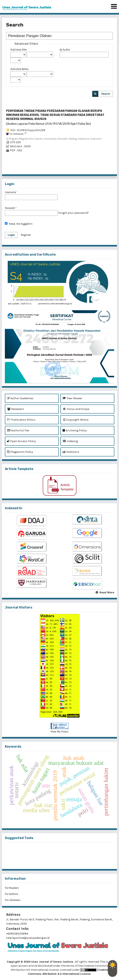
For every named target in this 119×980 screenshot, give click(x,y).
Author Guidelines (20, 398)
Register (26, 235)
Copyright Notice (75, 420)
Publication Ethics (21, 420)
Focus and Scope (76, 409)
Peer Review (72, 398)
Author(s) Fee (18, 430)
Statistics (71, 452)
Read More (107, 592)
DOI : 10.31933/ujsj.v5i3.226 (28, 130)
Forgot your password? (73, 213)
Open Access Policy (21, 441)
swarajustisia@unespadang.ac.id (28, 938)
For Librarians (13, 900)
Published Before (19, 69)
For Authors (12, 894)
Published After (19, 50)
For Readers (12, 888)
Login (11, 235)
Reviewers (16, 409)
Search (106, 94)
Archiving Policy (75, 430)
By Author (65, 50)
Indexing (70, 441)
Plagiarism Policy (20, 452)
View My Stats (59, 732)
